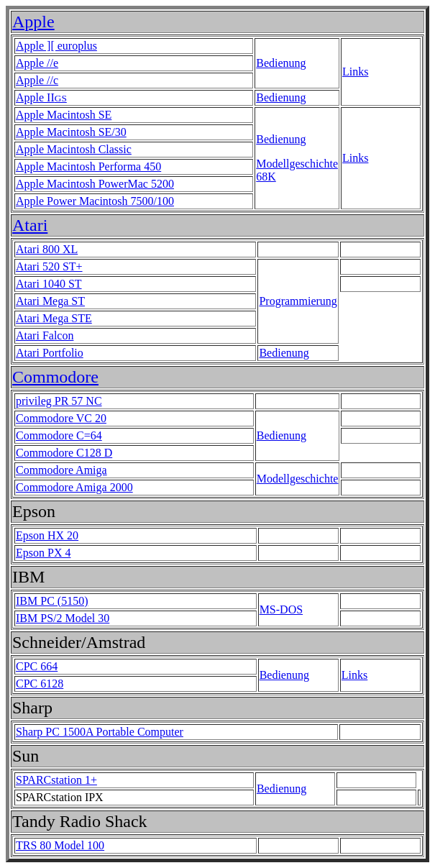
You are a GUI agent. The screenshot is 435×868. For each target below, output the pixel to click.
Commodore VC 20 (61, 418)
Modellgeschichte (298, 479)
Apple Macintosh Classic (74, 149)
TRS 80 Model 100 (60, 845)
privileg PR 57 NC (59, 401)
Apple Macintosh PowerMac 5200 (95, 184)
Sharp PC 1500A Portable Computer (100, 732)
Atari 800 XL (47, 249)
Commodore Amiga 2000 (74, 487)
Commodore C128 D (64, 453)
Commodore (55, 377)
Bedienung (281, 63)
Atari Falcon (45, 335)
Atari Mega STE (54, 318)
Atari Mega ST (50, 301)
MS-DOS (281, 609)
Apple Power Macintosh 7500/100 (95, 201)
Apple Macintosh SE (64, 115)
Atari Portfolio (50, 353)
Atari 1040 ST (49, 284)
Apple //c (37, 80)
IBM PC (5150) (52, 601)
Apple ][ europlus (56, 46)
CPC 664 (37, 666)
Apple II (41, 97)
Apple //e (37, 63)
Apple (33, 22)
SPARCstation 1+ (56, 780)
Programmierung (298, 301)
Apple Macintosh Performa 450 (88, 166)
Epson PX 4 (43, 553)
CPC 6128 (40, 684)
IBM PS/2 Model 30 (63, 618)
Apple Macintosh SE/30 (71, 132)
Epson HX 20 (47, 535)
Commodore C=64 (59, 435)
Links (355, 72)
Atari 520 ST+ (49, 266)
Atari (30, 225)
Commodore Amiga (61, 470)
